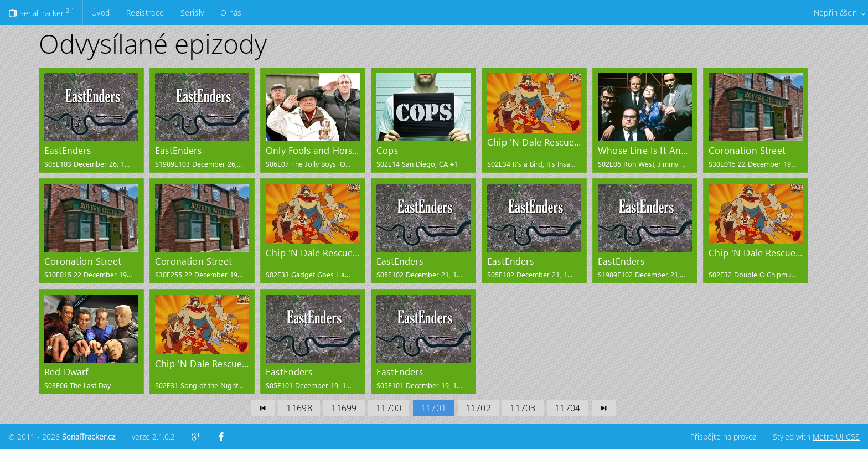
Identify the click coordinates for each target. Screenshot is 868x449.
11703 (523, 408)
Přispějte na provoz (723, 437)
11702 (478, 408)
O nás (231, 12)
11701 (433, 408)
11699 (344, 408)
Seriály (192, 12)
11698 (299, 408)
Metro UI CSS (836, 437)
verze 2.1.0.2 (153, 437)
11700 (389, 408)
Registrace (145, 12)
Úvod (100, 12)
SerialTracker (41, 12)
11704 (567, 408)
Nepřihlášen (835, 12)
